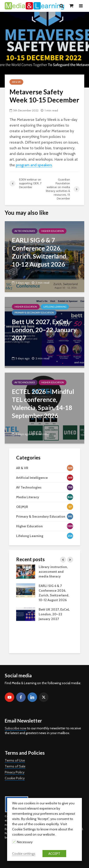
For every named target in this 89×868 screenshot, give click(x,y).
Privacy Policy (15, 772)
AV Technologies (25, 231)
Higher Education (53, 231)
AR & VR (16, 82)
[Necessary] (14, 842)
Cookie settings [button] (24, 854)
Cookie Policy (15, 778)
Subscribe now (16, 728)
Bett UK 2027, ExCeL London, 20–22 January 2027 (54, 614)
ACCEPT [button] (54, 854)
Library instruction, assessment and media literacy (53, 572)
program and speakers (34, 165)
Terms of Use (15, 760)
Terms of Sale (15, 766)
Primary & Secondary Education (34, 313)
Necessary (25, 842)
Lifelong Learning (55, 307)
